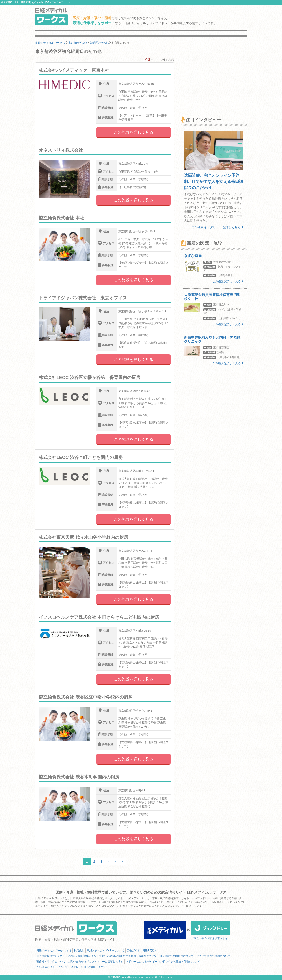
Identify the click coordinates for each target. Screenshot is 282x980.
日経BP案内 (149, 951)
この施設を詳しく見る (134, 132)
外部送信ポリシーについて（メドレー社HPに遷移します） (71, 967)
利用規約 (79, 951)
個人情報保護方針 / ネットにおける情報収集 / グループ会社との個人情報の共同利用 (86, 956)
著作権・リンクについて (51, 962)
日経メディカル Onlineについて (106, 951)
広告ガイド (133, 951)
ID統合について (148, 956)
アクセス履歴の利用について (213, 956)
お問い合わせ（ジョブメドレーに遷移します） (96, 962)
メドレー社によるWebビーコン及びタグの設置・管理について (163, 962)
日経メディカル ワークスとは (54, 951)
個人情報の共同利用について (176, 956)
